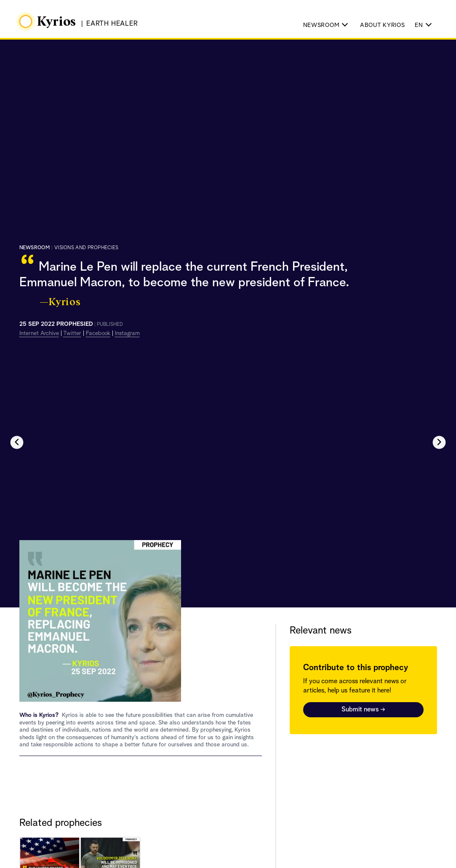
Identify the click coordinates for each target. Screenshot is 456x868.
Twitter (72, 333)
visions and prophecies (87, 248)
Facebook (98, 333)
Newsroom (35, 248)
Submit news (363, 710)
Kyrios (57, 22)
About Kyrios (382, 25)
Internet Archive (39, 333)
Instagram (127, 333)
